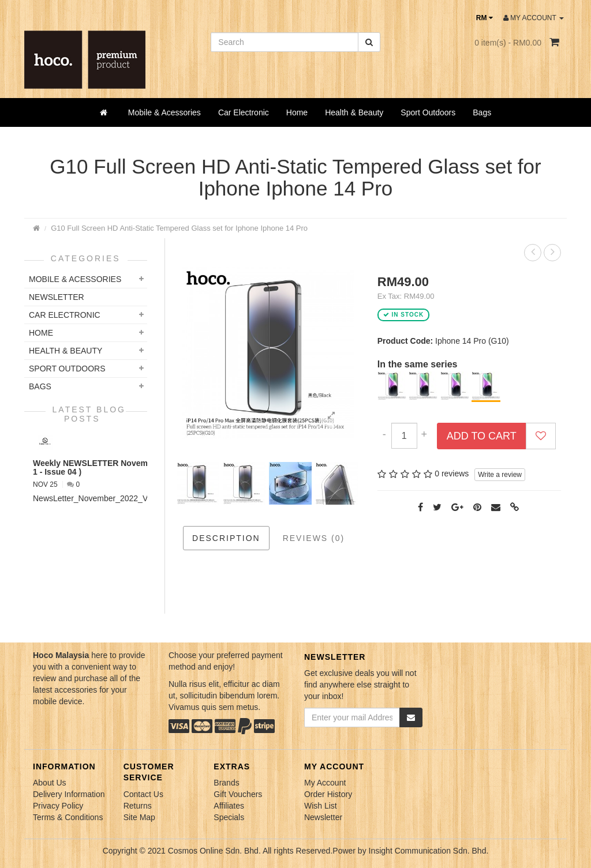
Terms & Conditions (68, 817)
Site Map (139, 817)
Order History (328, 794)
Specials (229, 817)
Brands (226, 783)
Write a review (500, 475)
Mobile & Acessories (164, 112)
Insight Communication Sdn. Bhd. (429, 851)
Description (226, 538)
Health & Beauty (354, 112)
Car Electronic (244, 112)
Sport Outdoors (428, 112)
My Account (325, 783)
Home (297, 112)
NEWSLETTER (57, 297)
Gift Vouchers (238, 794)
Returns (138, 806)
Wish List (321, 806)
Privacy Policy (58, 806)
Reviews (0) (314, 538)
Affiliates (229, 806)
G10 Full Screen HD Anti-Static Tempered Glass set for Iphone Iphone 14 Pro (179, 228)
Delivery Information (69, 794)
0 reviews (452, 474)
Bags (482, 112)
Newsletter (323, 817)
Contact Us (143, 794)
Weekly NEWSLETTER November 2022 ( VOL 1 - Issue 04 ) (119, 467)
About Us (50, 783)
